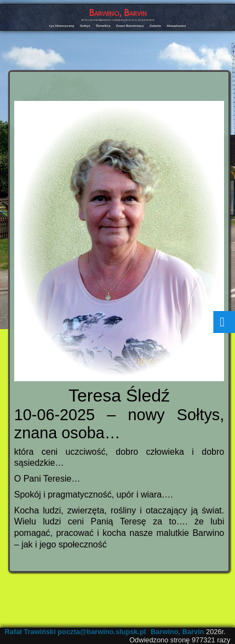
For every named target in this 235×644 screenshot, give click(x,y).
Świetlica (103, 26)
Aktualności (176, 26)
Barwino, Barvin (118, 13)
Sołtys (85, 26)
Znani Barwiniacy (130, 26)
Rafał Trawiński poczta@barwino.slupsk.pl (76, 632)
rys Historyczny (62, 26)
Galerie (155, 26)
